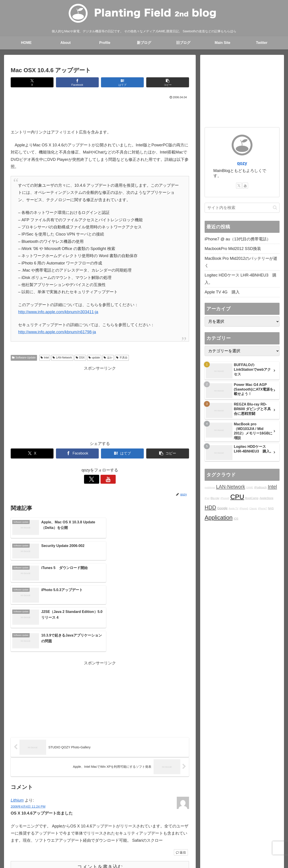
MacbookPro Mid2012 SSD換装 (233, 249)
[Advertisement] (100, 113)
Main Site (36, 843)
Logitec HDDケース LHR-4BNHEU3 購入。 (241, 279)
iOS (236, 519)
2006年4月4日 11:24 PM (28, 739)
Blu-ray (215, 498)
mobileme (210, 487)
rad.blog (117, 843)
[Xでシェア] (32, 82)
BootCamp (252, 498)
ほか (108, 358)
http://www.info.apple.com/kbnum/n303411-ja (58, 312)
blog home (55, 843)
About (71, 843)
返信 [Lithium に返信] (181, 785)
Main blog (100, 843)
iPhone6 (225, 498)
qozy (242, 163)
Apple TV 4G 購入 (222, 292)
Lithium (17, 733)
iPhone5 (244, 508)
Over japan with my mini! (144, 843)
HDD (210, 508)
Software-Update (24, 358)
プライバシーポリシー (249, 843)
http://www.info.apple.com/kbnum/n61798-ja (57, 332)
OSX (80, 358)
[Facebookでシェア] (77, 82)
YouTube (222, 843)
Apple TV (234, 508)
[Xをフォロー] (95, 479)
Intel (45, 358)
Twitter (207, 843)
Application (219, 518)
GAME (250, 487)
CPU (237, 497)
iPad (207, 498)
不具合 (122, 358)
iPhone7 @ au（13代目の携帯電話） (238, 239)
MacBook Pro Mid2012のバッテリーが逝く (241, 262)
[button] (168, 82)
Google (222, 508)
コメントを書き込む (100, 799)
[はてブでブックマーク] (122, 82)
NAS (271, 508)
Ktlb (195, 843)
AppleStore (266, 498)
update (94, 358)
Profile (84, 843)
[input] (242, 208)
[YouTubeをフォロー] (105, 479)
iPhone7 (262, 508)
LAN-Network (62, 358)
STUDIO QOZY (177, 843)
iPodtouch (261, 487)
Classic (253, 508)
